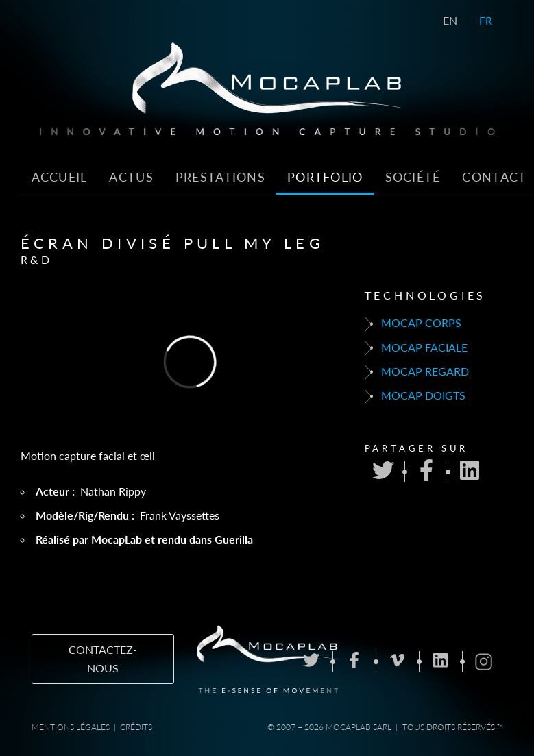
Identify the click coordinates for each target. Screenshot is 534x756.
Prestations (220, 177)
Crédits (136, 727)
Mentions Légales (71, 727)
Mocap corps (413, 324)
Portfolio (325, 177)
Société (413, 177)
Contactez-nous (103, 659)
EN (450, 20)
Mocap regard (417, 372)
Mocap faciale (416, 348)
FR (486, 20)
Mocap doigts (415, 396)
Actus (131, 177)
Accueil (60, 177)
